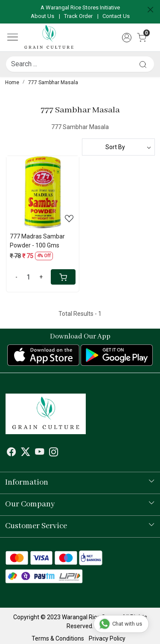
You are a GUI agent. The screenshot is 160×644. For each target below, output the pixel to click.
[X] (26, 453)
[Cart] (63, 277)
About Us (42, 16)
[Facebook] (12, 453)
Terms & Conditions (58, 638)
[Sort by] (119, 147)
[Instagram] (54, 453)
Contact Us (116, 16)
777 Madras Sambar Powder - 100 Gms (37, 241)
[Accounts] (127, 38)
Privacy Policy (107, 638)
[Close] (150, 10)
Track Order (78, 16)
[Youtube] (40, 453)
